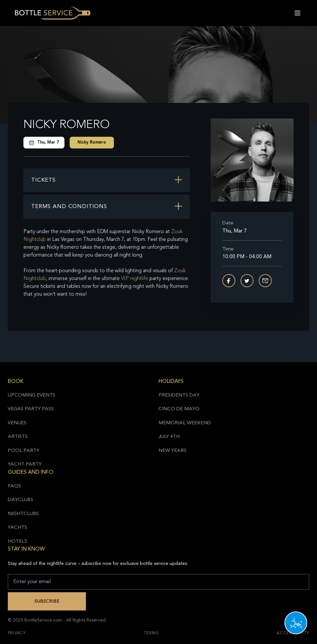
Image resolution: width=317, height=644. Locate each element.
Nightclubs (23, 514)
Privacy (17, 633)
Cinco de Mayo (179, 409)
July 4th (169, 437)
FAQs (14, 486)
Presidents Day (179, 395)
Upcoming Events (32, 395)
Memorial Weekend (185, 423)
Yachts (17, 528)
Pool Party (24, 451)
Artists (18, 437)
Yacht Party (25, 464)
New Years (172, 451)
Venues (17, 423)
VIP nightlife (135, 279)
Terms (151, 633)
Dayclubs (21, 500)
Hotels (17, 542)
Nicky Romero (92, 142)
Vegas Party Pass (31, 409)
